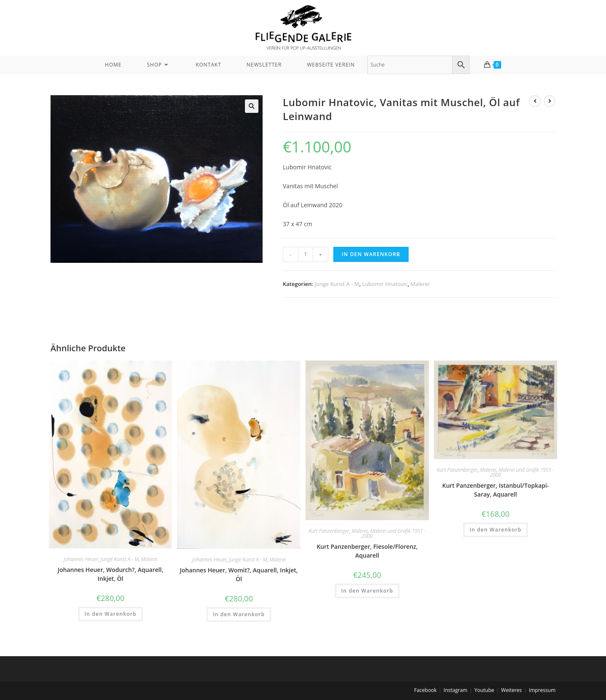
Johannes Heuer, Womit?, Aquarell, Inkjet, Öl (239, 574)
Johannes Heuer (81, 559)
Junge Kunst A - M (337, 284)
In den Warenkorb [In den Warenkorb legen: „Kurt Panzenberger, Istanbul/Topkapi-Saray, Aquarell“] (496, 530)
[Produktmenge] (306, 254)
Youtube (484, 690)
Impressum (542, 690)
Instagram (456, 690)
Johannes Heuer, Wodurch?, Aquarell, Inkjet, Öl (110, 574)
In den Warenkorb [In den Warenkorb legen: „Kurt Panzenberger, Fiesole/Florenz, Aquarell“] (367, 591)
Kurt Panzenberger (329, 531)
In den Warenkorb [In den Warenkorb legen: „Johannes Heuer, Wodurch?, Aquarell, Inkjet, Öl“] (111, 614)
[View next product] (550, 101)
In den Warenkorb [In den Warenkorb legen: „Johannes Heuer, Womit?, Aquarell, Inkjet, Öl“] (239, 614)
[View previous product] (535, 101)
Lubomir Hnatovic (385, 284)
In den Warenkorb (371, 254)
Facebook (425, 690)
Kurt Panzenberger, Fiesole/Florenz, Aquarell (367, 551)
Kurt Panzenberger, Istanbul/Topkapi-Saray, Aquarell (496, 490)
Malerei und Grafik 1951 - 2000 (394, 533)
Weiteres (512, 690)
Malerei (420, 284)
